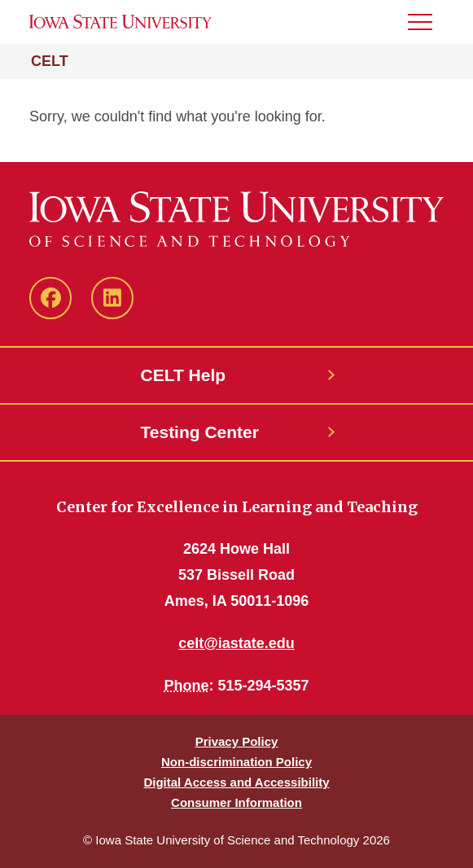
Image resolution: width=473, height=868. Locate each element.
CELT (50, 61)
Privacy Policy (237, 741)
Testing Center (200, 432)
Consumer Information (237, 802)
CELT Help (184, 375)
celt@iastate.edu (237, 643)
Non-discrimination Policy (237, 762)
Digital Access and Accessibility (236, 782)
